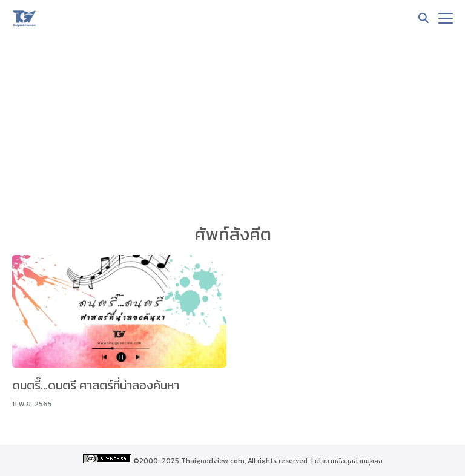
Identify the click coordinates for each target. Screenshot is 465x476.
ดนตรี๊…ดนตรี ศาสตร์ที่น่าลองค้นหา (96, 385)
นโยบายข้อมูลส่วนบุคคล (349, 461)
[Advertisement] (232, 127)
